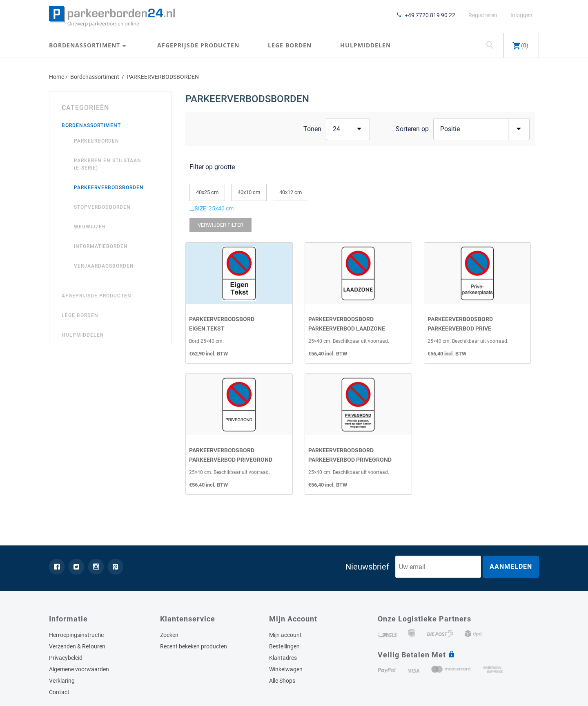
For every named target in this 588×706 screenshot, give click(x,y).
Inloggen (521, 15)
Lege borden (290, 46)
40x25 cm (207, 192)
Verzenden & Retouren (77, 646)
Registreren (483, 15)
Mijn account (285, 635)
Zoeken (169, 635)
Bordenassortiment (86, 46)
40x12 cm (291, 192)
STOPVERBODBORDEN (102, 207)
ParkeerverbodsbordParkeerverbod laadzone (347, 323)
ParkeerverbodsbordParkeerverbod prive (460, 323)
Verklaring (62, 681)
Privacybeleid (66, 658)
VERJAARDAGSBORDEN (104, 266)
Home (57, 77)
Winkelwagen (286, 669)
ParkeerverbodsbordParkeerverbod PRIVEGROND (231, 455)
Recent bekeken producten (194, 646)
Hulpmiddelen (365, 46)
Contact (59, 692)
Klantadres (283, 658)
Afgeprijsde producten (198, 46)
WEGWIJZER (90, 227)
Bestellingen (284, 646)
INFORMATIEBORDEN (101, 246)
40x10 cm (249, 192)
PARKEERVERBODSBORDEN (109, 188)
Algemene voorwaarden (79, 669)
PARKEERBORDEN (97, 141)
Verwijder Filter (220, 225)
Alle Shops (282, 681)
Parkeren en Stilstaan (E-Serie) (108, 164)
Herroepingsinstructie (76, 635)
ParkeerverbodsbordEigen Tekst (222, 323)
